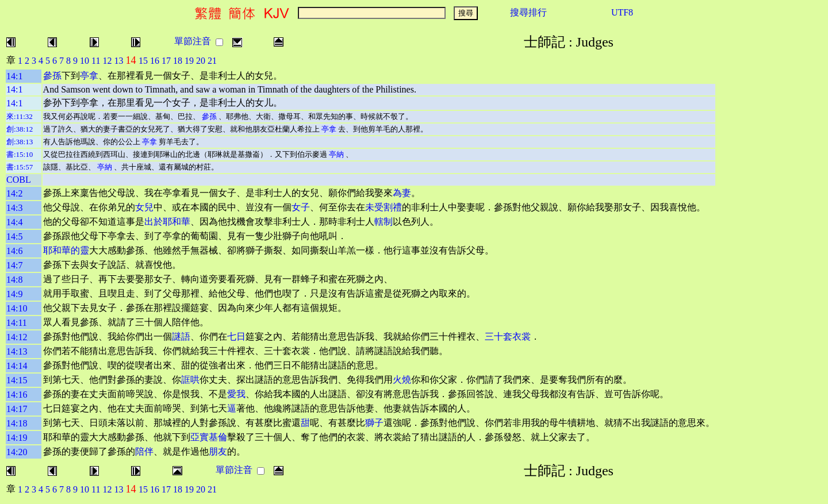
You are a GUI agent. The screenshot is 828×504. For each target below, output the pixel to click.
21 (212, 61)
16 (155, 61)
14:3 (14, 208)
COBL (19, 180)
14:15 (17, 380)
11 (96, 61)
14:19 (17, 438)
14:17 (17, 409)
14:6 (14, 251)
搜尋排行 (528, 12)
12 (107, 61)
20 (201, 61)
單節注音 (193, 41)
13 (118, 61)
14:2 (14, 193)
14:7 (14, 265)
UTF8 (622, 12)
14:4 (14, 222)
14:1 (14, 76)
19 (189, 61)
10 (85, 61)
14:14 (17, 366)
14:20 (17, 452)
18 (178, 61)
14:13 (17, 351)
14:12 (17, 337)
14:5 (14, 236)
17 (166, 61)
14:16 (17, 395)
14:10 (17, 308)
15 (143, 61)
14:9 (14, 294)
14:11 (17, 323)
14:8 (14, 280)
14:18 (17, 423)
